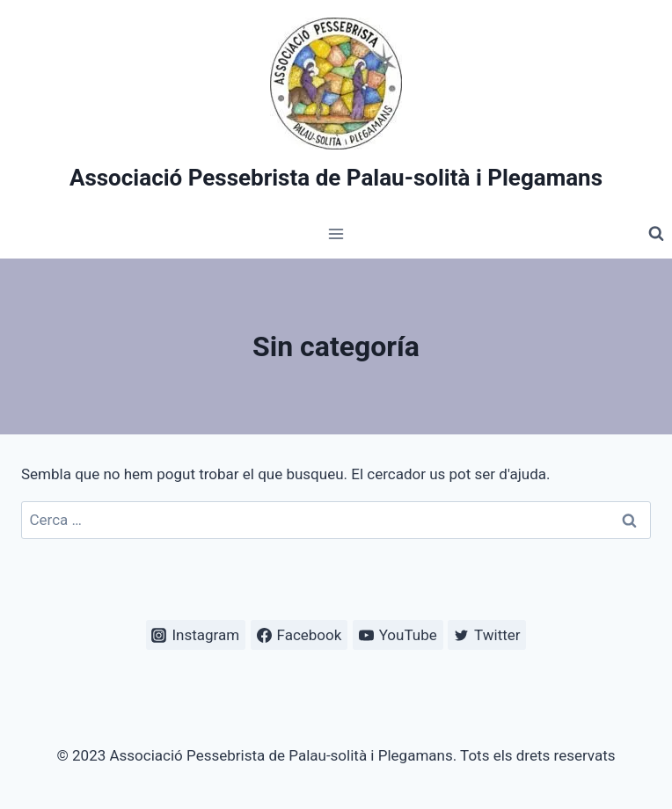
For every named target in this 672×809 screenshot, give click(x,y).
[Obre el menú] (336, 234)
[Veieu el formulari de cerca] (656, 234)
